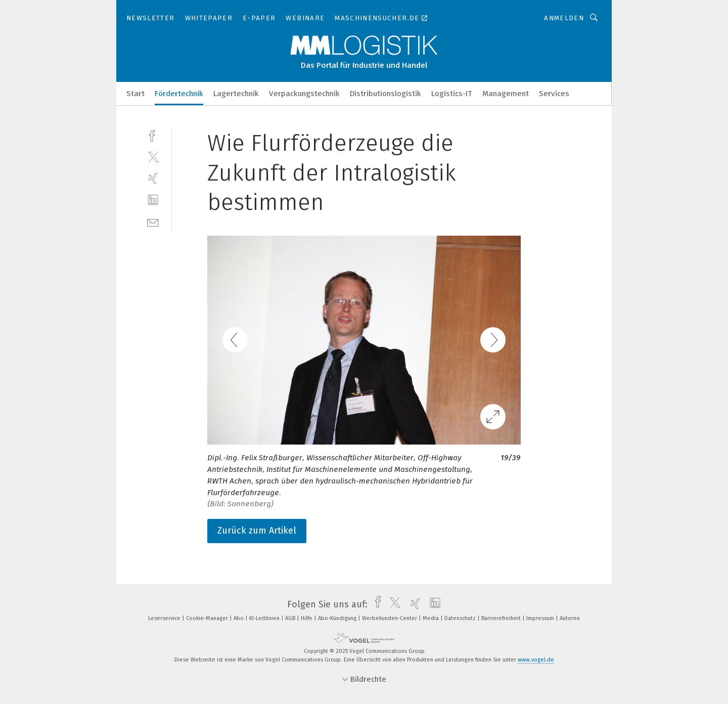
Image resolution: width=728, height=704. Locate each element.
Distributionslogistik (385, 94)
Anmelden (564, 18)
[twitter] (153, 157)
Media (431, 618)
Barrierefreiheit (502, 618)
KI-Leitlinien (265, 618)
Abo (239, 618)
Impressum (541, 618)
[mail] (153, 222)
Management (506, 94)
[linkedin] (153, 200)
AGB (291, 618)
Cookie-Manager (208, 618)
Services (554, 94)
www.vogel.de (536, 660)
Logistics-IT (452, 94)
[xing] (153, 178)
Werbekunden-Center (390, 618)
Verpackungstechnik (304, 94)
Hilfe (307, 618)
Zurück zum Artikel (257, 531)
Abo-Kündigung (338, 618)
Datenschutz (461, 618)
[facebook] (153, 135)
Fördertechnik (179, 94)
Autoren (570, 618)
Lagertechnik (236, 94)
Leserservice (165, 618)
